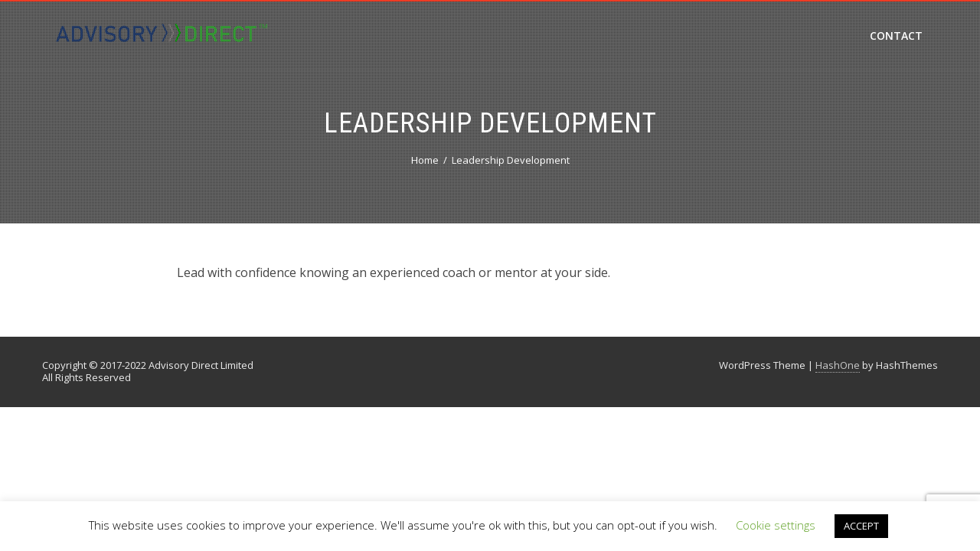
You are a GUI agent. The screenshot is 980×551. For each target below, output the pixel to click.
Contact (896, 36)
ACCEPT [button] (861, 526)
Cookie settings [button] (776, 525)
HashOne (838, 365)
